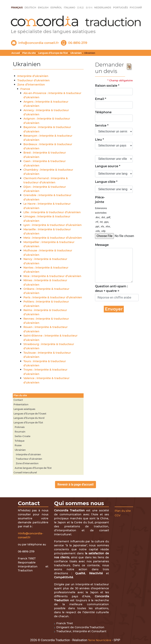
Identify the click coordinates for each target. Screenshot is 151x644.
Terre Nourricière (100, 640)
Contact (18, 400)
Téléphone (103, 112)
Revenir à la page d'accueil (76, 484)
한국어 (89, 8)
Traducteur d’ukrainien (34, 80)
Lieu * (99, 140)
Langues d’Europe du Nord (29, 418)
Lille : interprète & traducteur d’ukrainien (52, 212)
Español (56, 8)
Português (121, 8)
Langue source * (108, 166)
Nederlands (103, 8)
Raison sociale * (107, 86)
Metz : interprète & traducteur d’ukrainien (53, 238)
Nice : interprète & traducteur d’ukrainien (52, 276)
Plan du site (29, 53)
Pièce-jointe (100, 200)
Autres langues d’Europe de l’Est (33, 468)
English (43, 8)
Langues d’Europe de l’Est (53, 53)
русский (136, 8)
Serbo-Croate (22, 436)
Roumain (20, 432)
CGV (118, 515)
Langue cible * (106, 182)
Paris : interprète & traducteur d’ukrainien (53, 297)
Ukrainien (76, 53)
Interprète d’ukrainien (33, 76)
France (25, 89)
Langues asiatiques (24, 409)
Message (98, 245)
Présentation (21, 404)
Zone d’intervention (31, 85)
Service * (102, 126)
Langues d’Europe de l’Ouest (30, 414)
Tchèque (20, 441)
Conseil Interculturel (25, 473)
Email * (101, 99)
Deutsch (30, 8)
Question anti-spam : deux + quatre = (111, 289)
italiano (70, 8)
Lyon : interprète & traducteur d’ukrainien (53, 225)
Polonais (20, 427)
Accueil (16, 53)
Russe (18, 445)
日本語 (80, 8)
